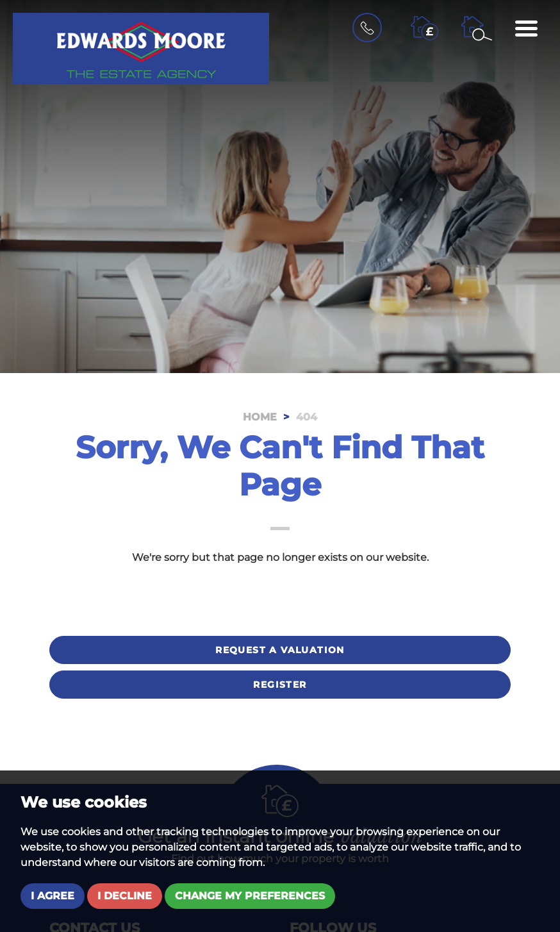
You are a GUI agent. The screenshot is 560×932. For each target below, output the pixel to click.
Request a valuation (280, 650)
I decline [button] (125, 896)
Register (280, 685)
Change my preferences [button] (250, 896)
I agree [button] (53, 896)
